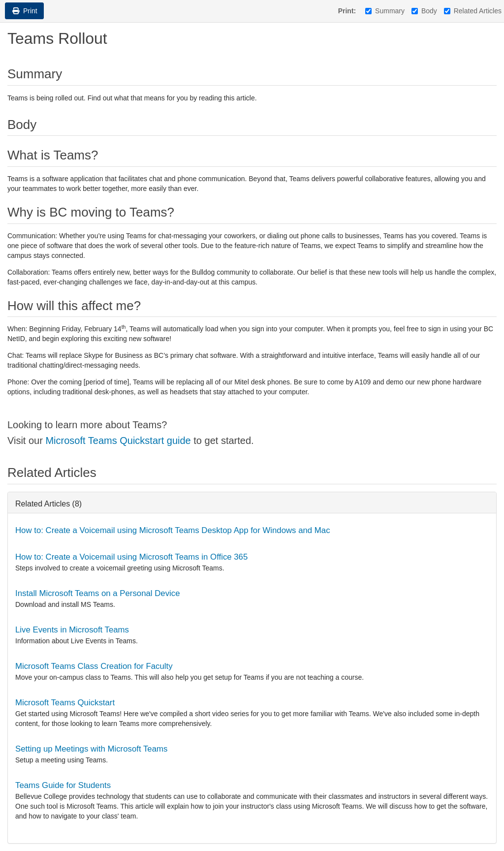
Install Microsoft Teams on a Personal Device (98, 593)
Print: (347, 11)
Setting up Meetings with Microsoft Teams (91, 749)
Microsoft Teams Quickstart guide (118, 441)
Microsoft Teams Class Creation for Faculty (94, 666)
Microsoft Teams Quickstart (65, 703)
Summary (385, 11)
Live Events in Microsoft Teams (72, 630)
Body (424, 11)
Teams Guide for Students (63, 785)
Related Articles (473, 11)
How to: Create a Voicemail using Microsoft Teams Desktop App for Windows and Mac (173, 530)
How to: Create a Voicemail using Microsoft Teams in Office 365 (131, 557)
